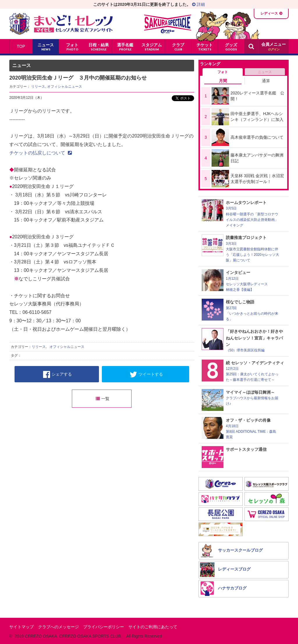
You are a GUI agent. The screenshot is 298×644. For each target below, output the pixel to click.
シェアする (57, 374)
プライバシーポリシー (104, 627)
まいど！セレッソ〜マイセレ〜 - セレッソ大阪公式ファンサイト (61, 24)
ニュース (265, 72)
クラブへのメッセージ (58, 627)
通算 (266, 81)
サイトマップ (22, 627)
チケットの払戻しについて (41, 153)
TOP (21, 46)
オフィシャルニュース (65, 87)
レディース (269, 13)
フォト (223, 72)
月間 (223, 81)
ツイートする (146, 374)
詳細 (198, 4)
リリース (38, 87)
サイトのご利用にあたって (153, 627)
